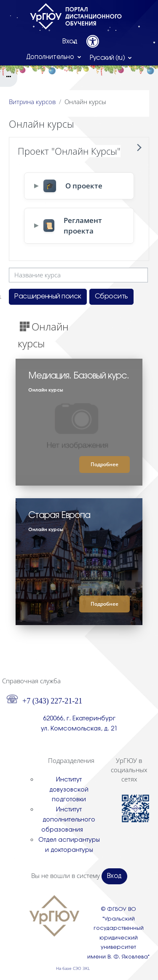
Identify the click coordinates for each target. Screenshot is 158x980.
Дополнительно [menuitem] (51, 57)
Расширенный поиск (48, 297)
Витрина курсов (32, 102)
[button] (111, 58)
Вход (70, 42)
